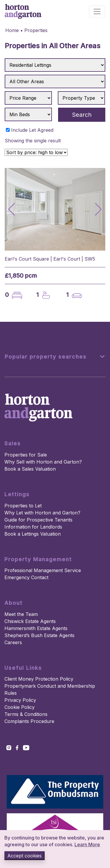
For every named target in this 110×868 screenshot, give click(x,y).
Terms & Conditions (26, 714)
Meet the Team (21, 614)
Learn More (87, 844)
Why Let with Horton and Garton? (42, 513)
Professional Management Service (43, 570)
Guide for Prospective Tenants (38, 520)
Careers (13, 642)
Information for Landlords (33, 527)
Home (12, 30)
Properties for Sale (26, 455)
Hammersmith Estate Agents (36, 628)
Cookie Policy (20, 707)
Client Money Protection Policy (39, 679)
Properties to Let (23, 506)
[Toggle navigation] (97, 11)
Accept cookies (24, 856)
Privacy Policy (20, 700)
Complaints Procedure (29, 721)
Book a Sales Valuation (30, 469)
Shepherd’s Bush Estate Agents (39, 635)
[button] (98, 209)
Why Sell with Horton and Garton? (43, 462)
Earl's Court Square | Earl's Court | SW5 (50, 259)
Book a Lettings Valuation (33, 534)
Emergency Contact (26, 577)
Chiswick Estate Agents (30, 621)
